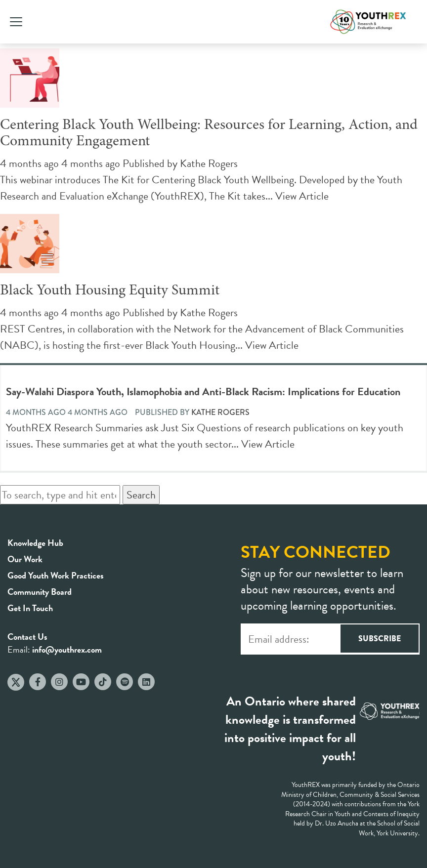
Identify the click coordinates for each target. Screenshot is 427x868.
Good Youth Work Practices (56, 575)
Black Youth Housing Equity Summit (110, 291)
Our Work (25, 559)
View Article (302, 196)
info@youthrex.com (67, 649)
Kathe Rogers (209, 163)
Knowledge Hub (35, 543)
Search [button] (141, 495)
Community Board (40, 592)
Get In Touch (30, 608)
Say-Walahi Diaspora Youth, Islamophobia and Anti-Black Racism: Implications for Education (203, 392)
